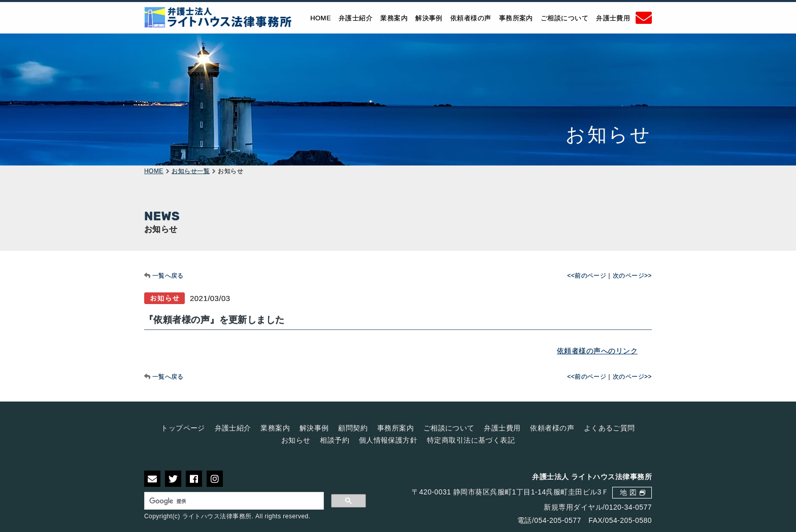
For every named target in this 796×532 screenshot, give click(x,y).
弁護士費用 (613, 18)
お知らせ (296, 440)
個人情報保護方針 (388, 440)
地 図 (628, 492)
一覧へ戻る (168, 276)
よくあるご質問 (609, 428)
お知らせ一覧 (191, 171)
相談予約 (335, 440)
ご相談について (565, 18)
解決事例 (429, 18)
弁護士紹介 (356, 18)
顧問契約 (353, 428)
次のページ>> (632, 276)
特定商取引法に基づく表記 (471, 440)
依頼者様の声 (471, 18)
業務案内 (394, 18)
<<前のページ (587, 276)
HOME (321, 18)
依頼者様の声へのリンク (597, 351)
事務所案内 (516, 18)
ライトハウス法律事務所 (217, 516)
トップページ (183, 428)
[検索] (234, 501)
